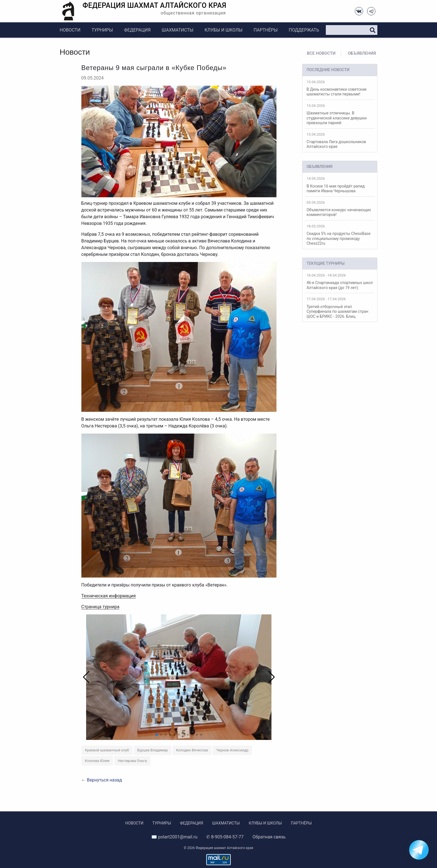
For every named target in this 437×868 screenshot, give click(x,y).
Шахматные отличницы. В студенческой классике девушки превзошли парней (340, 114)
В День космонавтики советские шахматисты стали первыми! (340, 88)
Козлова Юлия (97, 761)
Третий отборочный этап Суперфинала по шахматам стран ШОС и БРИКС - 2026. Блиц (340, 308)
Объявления (362, 53)
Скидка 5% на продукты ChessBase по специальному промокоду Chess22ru (340, 235)
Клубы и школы (224, 30)
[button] (269, 677)
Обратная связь (269, 837)
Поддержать (304, 30)
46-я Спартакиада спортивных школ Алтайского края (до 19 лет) (340, 282)
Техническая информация (109, 596)
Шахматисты (178, 30)
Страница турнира (100, 607)
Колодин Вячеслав (192, 750)
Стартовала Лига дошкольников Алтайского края (340, 141)
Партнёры (266, 30)
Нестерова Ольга (132, 761)
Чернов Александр (232, 750)
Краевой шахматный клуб (107, 750)
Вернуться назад (104, 780)
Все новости (321, 53)
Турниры (102, 30)
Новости (70, 30)
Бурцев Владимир (153, 750)
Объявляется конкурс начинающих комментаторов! (340, 209)
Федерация (137, 30)
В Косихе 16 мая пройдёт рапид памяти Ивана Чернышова (340, 185)
